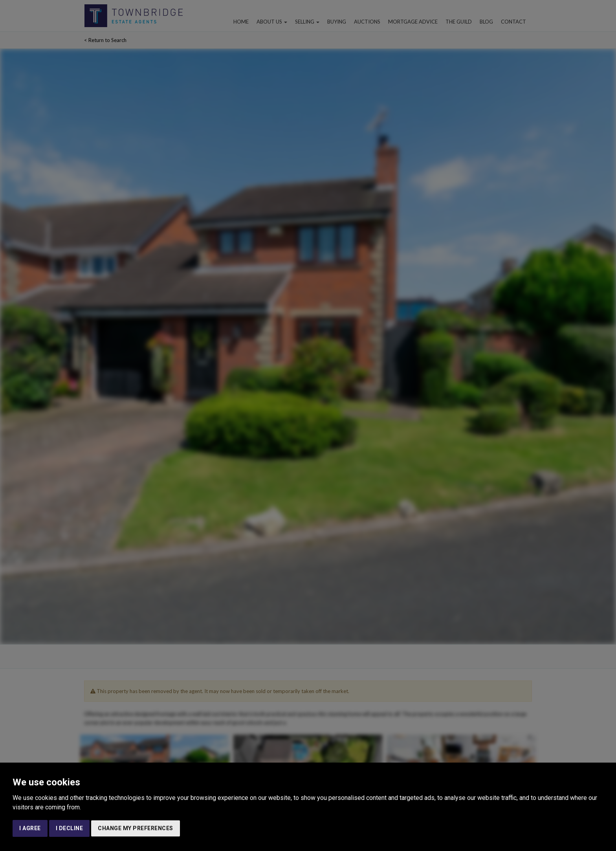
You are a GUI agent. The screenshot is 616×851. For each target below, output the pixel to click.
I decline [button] (70, 828)
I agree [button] (30, 828)
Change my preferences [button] (136, 828)
